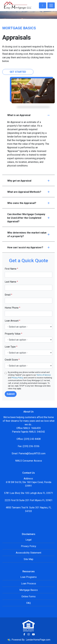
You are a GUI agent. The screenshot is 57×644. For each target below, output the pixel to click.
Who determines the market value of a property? (28, 234)
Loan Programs (28, 577)
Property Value (13, 334)
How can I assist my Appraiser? (28, 247)
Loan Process (29, 584)
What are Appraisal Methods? (28, 192)
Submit (11, 394)
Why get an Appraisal (28, 181)
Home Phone (12, 308)
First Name (11, 269)
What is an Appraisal (28, 115)
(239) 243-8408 (32, 439)
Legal (28, 540)
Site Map (28, 559)
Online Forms (28, 597)
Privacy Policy (17, 378)
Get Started (18, 72)
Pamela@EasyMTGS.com (32, 453)
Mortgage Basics (29, 590)
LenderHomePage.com (38, 640)
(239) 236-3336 (31, 446)
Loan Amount (12, 321)
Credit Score (12, 360)
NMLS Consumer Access (29, 461)
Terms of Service (44, 375)
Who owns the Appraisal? (28, 203)
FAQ (28, 603)
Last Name (11, 282)
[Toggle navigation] (51, 5)
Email (8, 295)
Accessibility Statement (28, 553)
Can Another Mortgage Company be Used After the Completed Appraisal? (28, 218)
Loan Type (11, 347)
